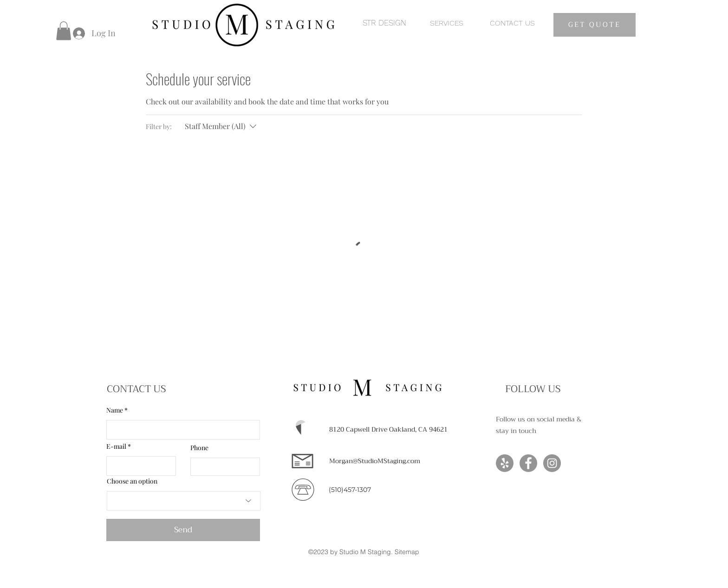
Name (115, 410)
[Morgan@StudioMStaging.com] (375, 461)
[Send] (183, 530)
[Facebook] (528, 463)
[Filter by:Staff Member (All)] (222, 126)
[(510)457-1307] (350, 490)
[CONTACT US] (512, 23)
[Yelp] (505, 463)
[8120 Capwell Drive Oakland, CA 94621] (388, 430)
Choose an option (132, 481)
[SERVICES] (446, 23)
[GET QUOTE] (595, 25)
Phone (199, 448)
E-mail (116, 446)
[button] (64, 31)
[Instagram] (552, 463)
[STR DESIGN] (384, 23)
